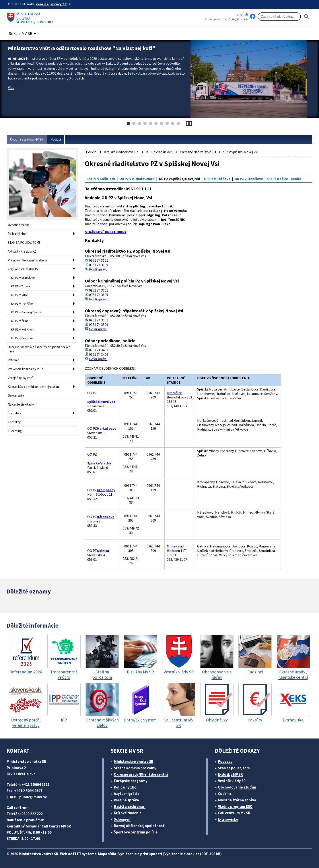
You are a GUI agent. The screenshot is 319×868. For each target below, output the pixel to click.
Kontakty (14, 422)
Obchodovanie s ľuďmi (237, 787)
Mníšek (172, 546)
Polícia (56, 139)
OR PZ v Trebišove (249, 179)
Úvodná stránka (19, 225)
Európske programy (131, 781)
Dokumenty (16, 395)
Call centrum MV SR (234, 813)
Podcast (225, 762)
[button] (23, 32)
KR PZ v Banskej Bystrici (27, 312)
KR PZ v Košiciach (23, 329)
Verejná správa (126, 800)
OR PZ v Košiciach (101, 179)
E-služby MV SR (230, 774)
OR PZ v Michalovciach (137, 179)
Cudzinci (225, 794)
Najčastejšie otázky (21, 404)
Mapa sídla (107, 854)
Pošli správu (98, 269)
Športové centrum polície (136, 832)
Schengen (122, 819)
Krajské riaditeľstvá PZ (23, 269)
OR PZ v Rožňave (217, 179)
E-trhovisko (228, 819)
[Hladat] (307, 17)
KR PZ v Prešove (22, 338)
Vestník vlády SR (232, 781)
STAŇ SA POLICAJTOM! (24, 243)
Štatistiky (14, 413)
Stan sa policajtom (234, 768)
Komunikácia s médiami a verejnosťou (33, 387)
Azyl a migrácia (127, 794)
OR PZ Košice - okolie (284, 179)
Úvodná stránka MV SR (27, 139)
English (242, 14)
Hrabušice (174, 393)
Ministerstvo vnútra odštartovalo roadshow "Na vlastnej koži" (82, 48)
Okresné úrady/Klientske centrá (141, 774)
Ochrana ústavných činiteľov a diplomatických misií (39, 349)
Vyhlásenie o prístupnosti (140, 854)
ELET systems (85, 854)
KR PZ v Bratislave (23, 278)
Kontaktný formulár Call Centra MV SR (39, 826)
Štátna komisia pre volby (135, 768)
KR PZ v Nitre (19, 295)
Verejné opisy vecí (20, 378)
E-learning (15, 431)
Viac (11, 87)
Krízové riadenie (128, 813)
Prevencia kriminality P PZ (25, 369)
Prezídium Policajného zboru (27, 260)
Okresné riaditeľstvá (196, 152)
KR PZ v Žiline (20, 321)
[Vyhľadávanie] (279, 17)
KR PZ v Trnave (21, 286)
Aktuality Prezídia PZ (22, 251)
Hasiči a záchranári (130, 806)
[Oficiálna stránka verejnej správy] (54, 4)
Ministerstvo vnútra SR (134, 762)
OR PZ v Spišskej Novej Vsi (238, 152)
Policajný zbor (17, 234)
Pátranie (14, 360)
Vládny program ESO (235, 806)
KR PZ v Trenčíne (22, 304)
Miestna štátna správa (237, 800)
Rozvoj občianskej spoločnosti (140, 826)
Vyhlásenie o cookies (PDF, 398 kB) (193, 854)
